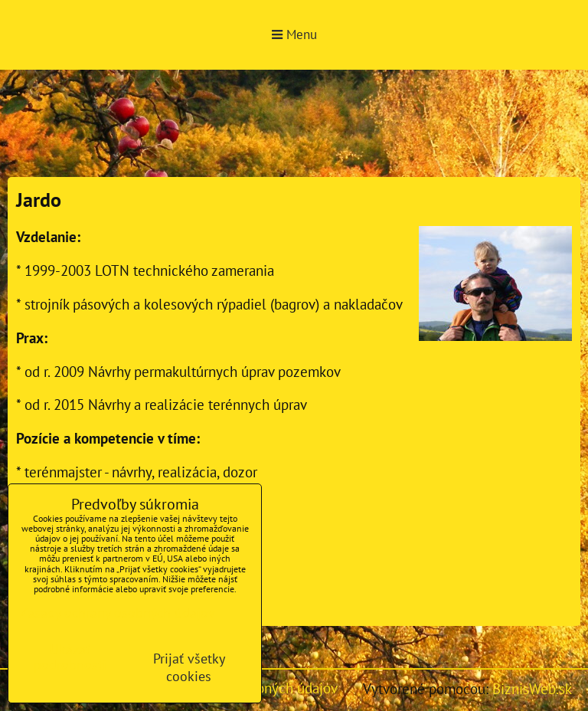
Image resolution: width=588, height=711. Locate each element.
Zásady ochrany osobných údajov (118, 613)
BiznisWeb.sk (532, 688)
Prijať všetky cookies (189, 667)
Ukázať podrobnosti (70, 657)
